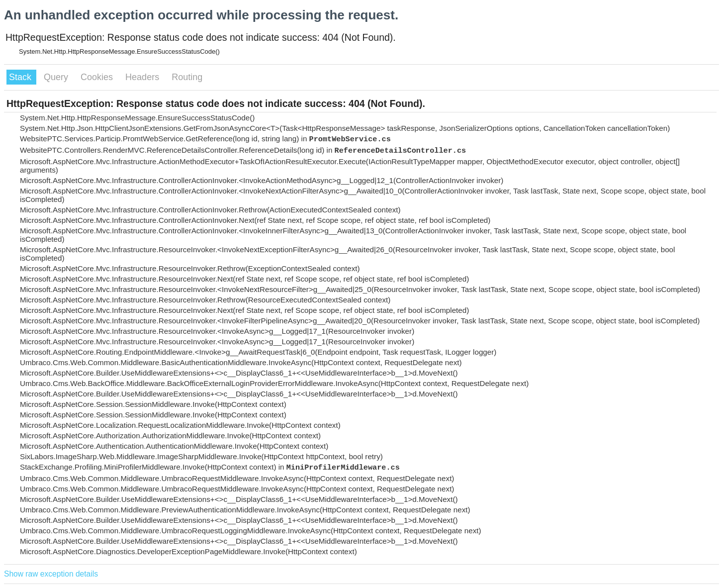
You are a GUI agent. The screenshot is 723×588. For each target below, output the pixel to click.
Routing (187, 77)
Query (57, 77)
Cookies (98, 77)
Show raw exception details (51, 574)
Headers (143, 77)
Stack (21, 77)
